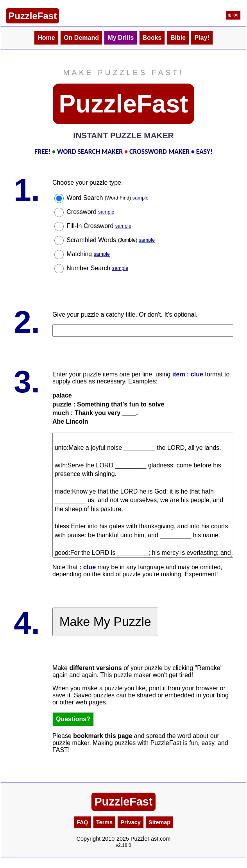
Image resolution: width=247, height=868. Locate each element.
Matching (88, 254)
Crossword (90, 212)
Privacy (130, 822)
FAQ (82, 822)
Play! (202, 38)
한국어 (233, 15)
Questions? (73, 719)
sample (141, 198)
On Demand (81, 38)
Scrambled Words (111, 240)
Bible (178, 38)
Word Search (107, 198)
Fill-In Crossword (99, 226)
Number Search (97, 268)
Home (46, 38)
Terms (104, 822)
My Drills (121, 38)
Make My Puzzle (105, 622)
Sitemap (159, 822)
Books (152, 38)
